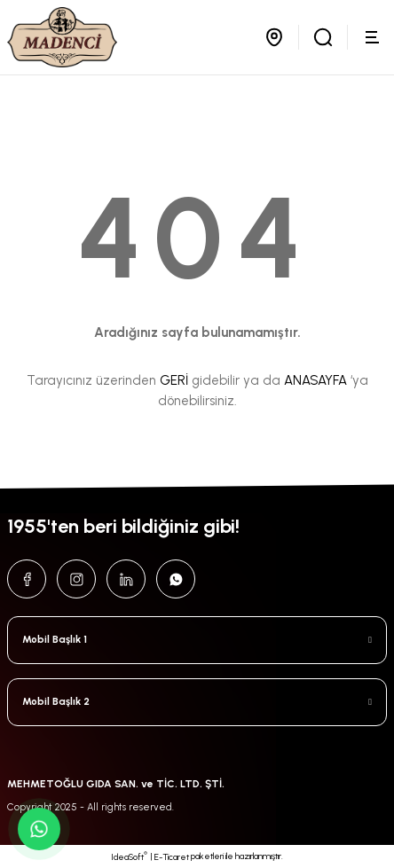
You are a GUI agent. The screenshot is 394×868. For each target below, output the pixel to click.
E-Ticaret (172, 857)
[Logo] (62, 37)
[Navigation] (374, 37)
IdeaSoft (129, 856)
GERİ (174, 380)
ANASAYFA (315, 380)
